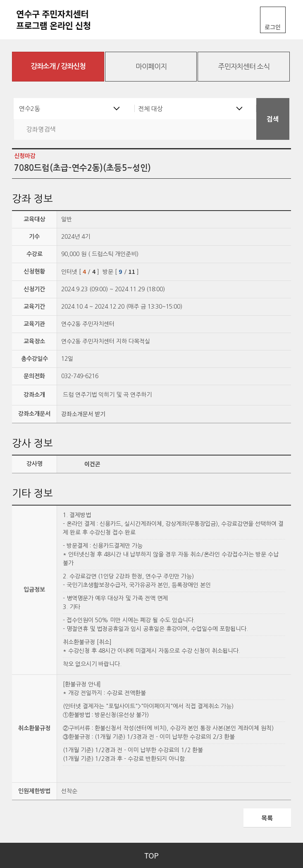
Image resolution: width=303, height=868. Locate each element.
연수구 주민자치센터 (62, 19)
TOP (151, 855)
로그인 (273, 27)
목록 (267, 818)
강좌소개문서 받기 (83, 414)
